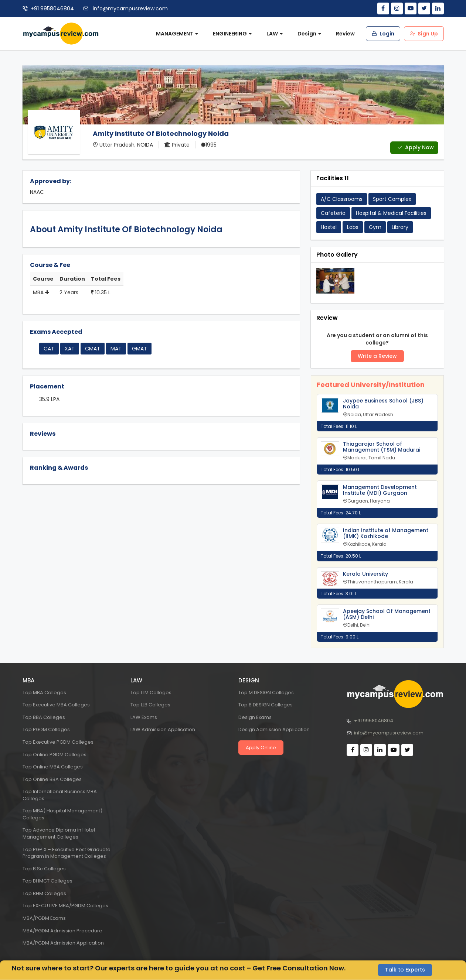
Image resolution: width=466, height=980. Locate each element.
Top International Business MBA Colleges (60, 795)
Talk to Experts (405, 970)
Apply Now (416, 148)
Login (383, 34)
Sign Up (424, 34)
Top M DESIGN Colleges (266, 693)
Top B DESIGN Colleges (266, 705)
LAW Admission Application (163, 730)
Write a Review (377, 356)
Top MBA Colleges (44, 693)
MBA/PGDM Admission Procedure (62, 931)
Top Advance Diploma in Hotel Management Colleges (59, 834)
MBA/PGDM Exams (44, 918)
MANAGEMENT (177, 34)
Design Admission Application (274, 730)
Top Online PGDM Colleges (55, 755)
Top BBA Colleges (44, 717)
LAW (275, 34)
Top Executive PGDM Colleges (58, 742)
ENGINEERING (232, 34)
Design (309, 34)
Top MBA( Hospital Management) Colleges (62, 814)
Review (345, 34)
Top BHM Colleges (44, 893)
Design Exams (255, 717)
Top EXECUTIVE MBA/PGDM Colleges (65, 906)
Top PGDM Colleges (46, 730)
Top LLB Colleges (150, 705)
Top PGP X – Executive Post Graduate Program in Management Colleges (67, 853)
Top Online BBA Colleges (52, 779)
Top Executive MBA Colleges (56, 705)
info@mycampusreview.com (130, 8)
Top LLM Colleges (151, 693)
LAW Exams (144, 717)
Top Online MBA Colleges (53, 767)
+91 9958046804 (52, 8)
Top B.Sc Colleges (44, 869)
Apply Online (261, 748)
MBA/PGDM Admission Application (63, 943)
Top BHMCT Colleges (47, 881)
